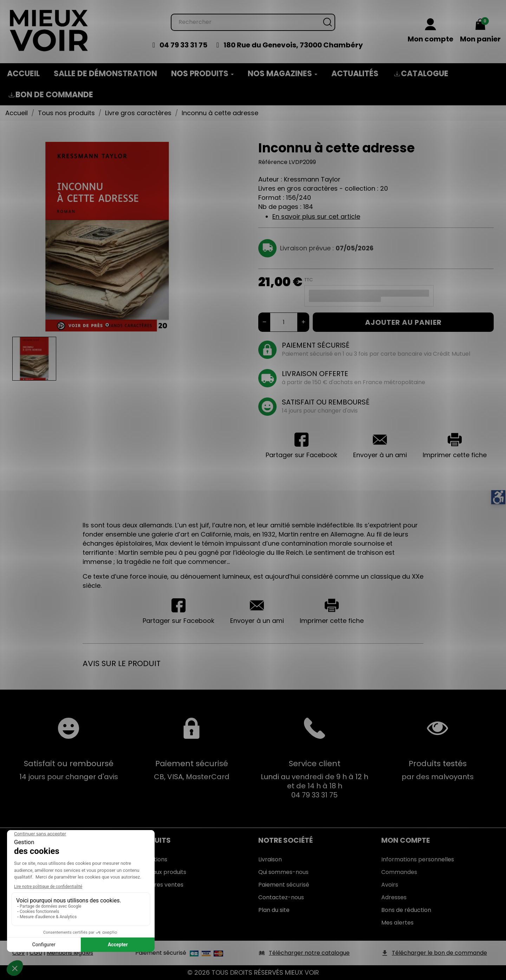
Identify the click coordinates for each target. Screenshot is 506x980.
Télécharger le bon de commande (439, 953)
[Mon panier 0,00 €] (480, 31)
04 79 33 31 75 (183, 45)
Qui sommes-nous (283, 872)
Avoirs (390, 885)
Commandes (399, 872)
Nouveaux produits (161, 872)
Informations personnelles (418, 859)
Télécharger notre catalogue (309, 953)
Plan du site (274, 910)
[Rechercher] (253, 22)
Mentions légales (70, 953)
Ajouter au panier (403, 322)
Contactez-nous (281, 897)
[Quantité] (284, 322)
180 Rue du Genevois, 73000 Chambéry (293, 45)
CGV (19, 953)
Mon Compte (406, 840)
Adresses (394, 897)
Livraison (270, 859)
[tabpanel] (107, 237)
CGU (36, 953)
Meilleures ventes (159, 885)
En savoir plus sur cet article (316, 216)
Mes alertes (397, 923)
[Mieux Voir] (49, 30)
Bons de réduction (406, 910)
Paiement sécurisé (284, 885)
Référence (273, 162)
